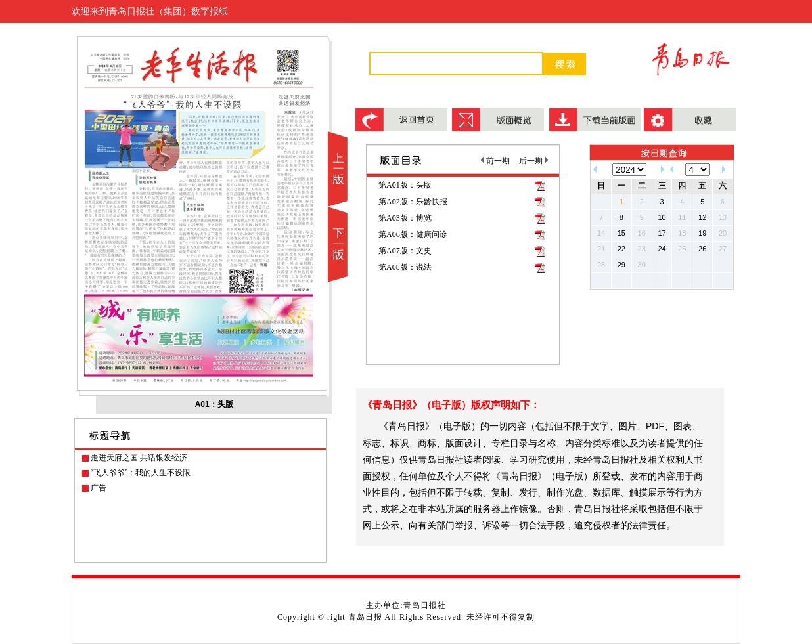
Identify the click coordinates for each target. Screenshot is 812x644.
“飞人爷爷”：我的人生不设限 (141, 473)
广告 (99, 488)
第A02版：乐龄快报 (413, 202)
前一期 (495, 161)
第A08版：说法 (405, 267)
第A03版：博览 (405, 218)
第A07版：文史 (405, 251)
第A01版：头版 (405, 185)
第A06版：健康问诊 (413, 234)
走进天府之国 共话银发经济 (139, 458)
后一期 (534, 161)
